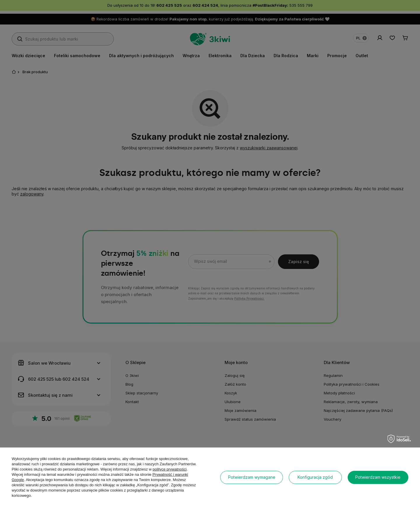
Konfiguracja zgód (315, 477)
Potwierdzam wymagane (252, 477)
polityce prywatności (169, 469)
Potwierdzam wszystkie (378, 477)
